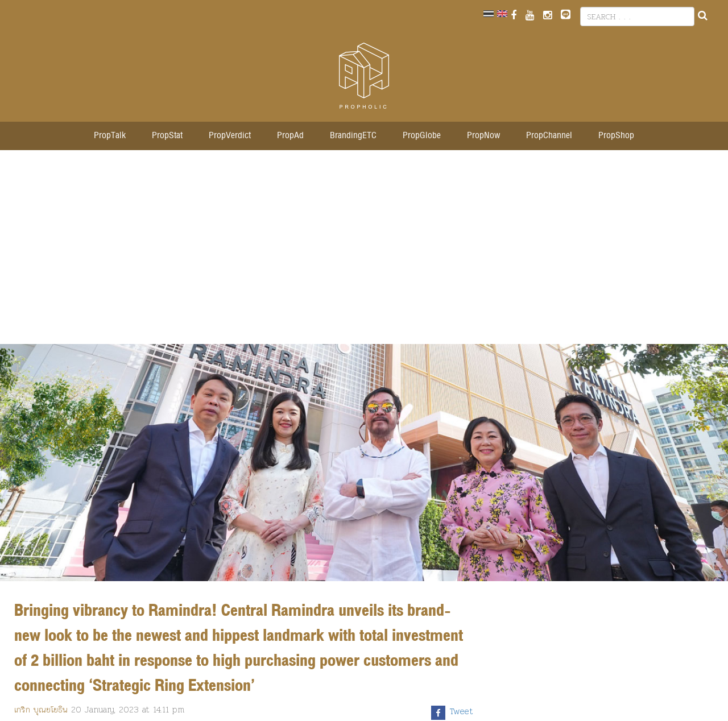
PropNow (483, 136)
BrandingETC (353, 136)
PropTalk (110, 136)
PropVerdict (230, 136)
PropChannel (549, 136)
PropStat (167, 136)
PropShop (616, 136)
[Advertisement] (364, 253)
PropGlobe (422, 136)
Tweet (462, 711)
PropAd (290, 136)
